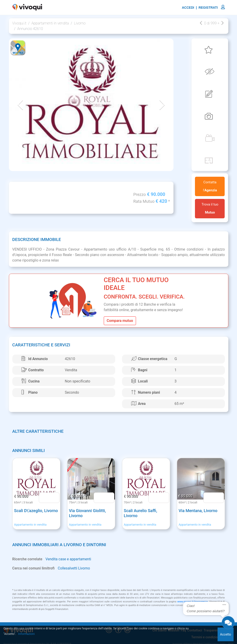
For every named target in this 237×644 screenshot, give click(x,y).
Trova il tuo (210, 208)
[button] (20, 105)
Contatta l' (210, 186)
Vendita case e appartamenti (69, 559)
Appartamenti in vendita (50, 23)
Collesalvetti (68, 568)
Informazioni (27, 634)
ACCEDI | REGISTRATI (203, 8)
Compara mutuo (120, 321)
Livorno (80, 23)
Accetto (226, 634)
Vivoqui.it (19, 23)
